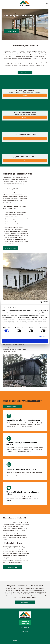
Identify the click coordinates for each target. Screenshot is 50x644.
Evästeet (15, 640)
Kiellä (9, 341)
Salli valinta (25, 341)
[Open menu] (47, 4)
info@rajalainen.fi (25, 631)
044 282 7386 (25, 627)
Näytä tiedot (42, 336)
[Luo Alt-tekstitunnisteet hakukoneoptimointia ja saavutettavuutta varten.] (3, 4)
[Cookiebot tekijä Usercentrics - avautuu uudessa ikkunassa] (42, 302)
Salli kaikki (41, 341)
